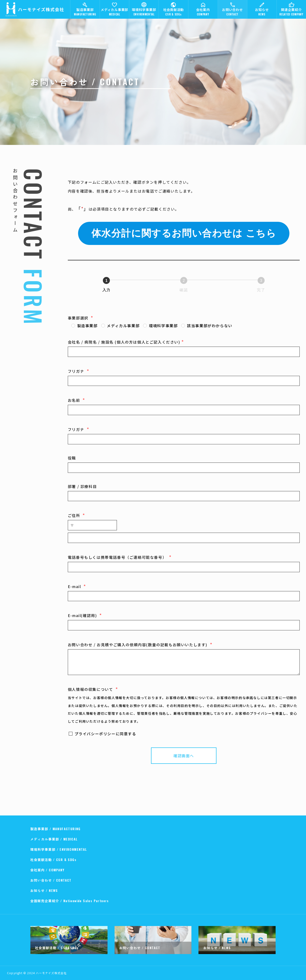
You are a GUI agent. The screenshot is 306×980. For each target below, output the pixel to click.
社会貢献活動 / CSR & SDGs (54, 860)
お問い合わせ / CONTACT (51, 880)
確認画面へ (194, 756)
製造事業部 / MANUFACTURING (56, 829)
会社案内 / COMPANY (47, 870)
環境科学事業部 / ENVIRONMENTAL (59, 849)
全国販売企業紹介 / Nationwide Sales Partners (70, 901)
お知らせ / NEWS (44, 890)
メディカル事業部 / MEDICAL (54, 839)
